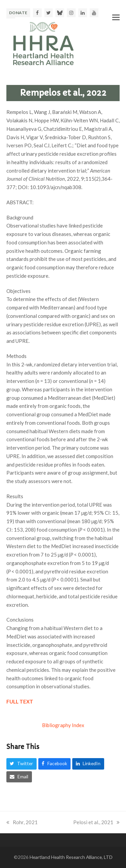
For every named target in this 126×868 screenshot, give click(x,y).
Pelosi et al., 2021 (96, 822)
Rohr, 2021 (22, 822)
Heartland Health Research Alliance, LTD (71, 857)
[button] (116, 17)
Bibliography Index (63, 725)
